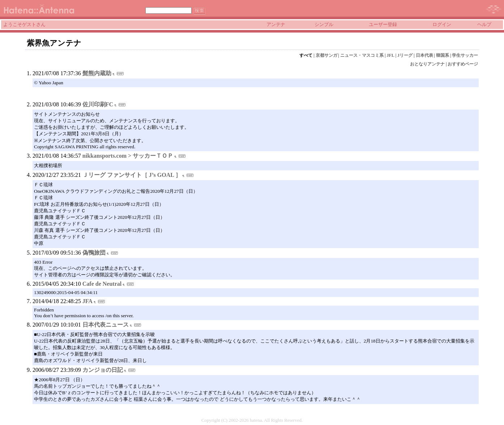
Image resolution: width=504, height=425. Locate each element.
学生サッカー (465, 55)
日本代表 (424, 55)
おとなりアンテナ (427, 64)
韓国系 (443, 55)
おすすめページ (463, 64)
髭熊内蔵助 (97, 73)
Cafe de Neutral (102, 284)
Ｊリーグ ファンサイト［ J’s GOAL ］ (132, 175)
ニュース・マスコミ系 (362, 55)
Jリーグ (405, 55)
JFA (87, 301)
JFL (390, 55)
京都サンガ (326, 55)
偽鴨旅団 (94, 253)
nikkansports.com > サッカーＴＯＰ (128, 156)
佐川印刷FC (98, 104)
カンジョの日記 (103, 370)
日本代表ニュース (106, 325)
